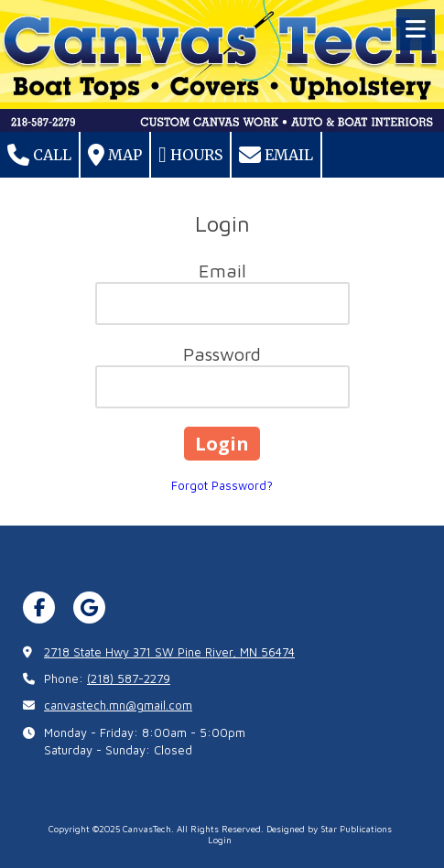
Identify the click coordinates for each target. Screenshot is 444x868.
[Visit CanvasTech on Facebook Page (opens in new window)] (39, 608)
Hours (190, 155)
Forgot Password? (222, 485)
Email (276, 155)
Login (220, 840)
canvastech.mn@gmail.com (118, 705)
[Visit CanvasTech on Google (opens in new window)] (89, 608)
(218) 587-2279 (129, 678)
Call (39, 155)
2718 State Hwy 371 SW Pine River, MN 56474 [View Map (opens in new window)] (169, 652)
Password (222, 354)
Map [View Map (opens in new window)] (115, 155)
